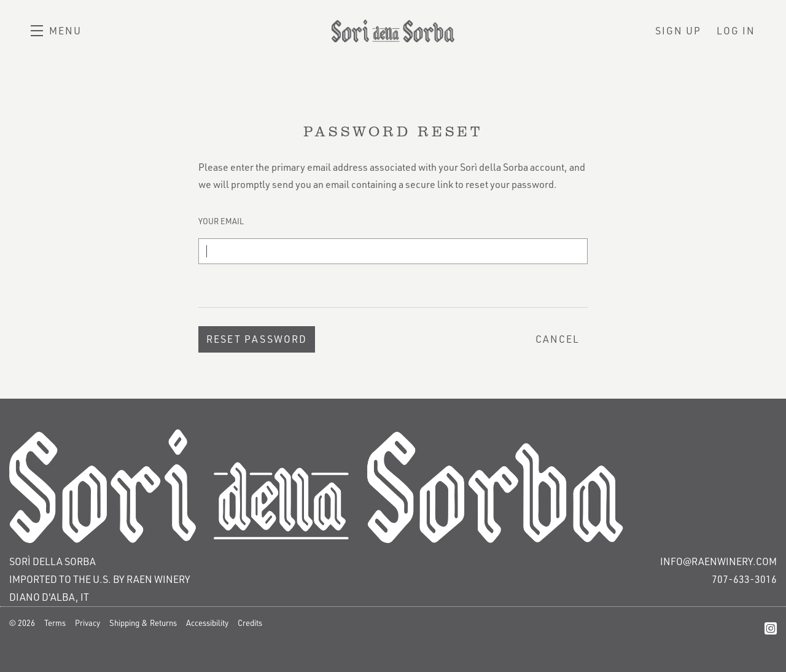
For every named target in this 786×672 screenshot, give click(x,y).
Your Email (221, 221)
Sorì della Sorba (393, 31)
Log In (736, 31)
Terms (55, 623)
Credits (250, 623)
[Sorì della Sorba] (393, 486)
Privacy (88, 623)
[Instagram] (771, 629)
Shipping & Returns (143, 623)
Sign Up (678, 31)
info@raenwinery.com (718, 561)
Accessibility (207, 623)
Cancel (558, 339)
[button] (56, 31)
